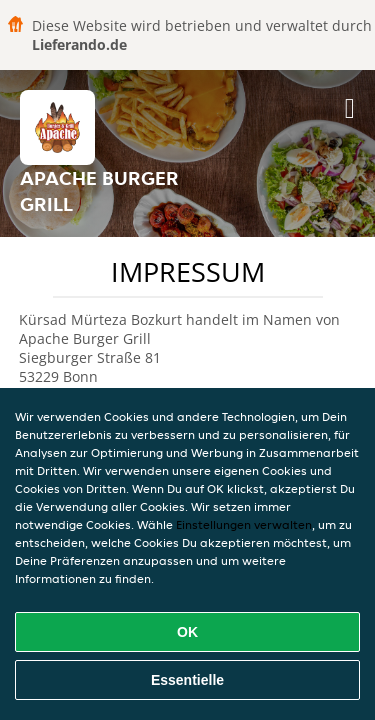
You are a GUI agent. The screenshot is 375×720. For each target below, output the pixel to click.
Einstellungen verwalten (244, 524)
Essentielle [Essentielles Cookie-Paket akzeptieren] (187, 680)
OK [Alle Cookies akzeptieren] (187, 632)
